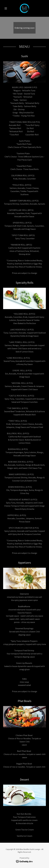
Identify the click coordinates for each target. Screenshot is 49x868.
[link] (24, 8)
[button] (6, 8)
